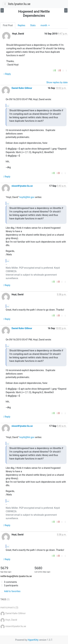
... (8, 105)
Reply (7, 74)
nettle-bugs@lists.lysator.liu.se (16, 576)
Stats (33, 25)
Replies (21, 25)
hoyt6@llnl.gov (27, 197)
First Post (8, 25)
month (44, 25)
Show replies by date (57, 82)
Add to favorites (11, 591)
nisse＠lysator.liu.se (22, 186)
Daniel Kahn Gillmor (22, 88)
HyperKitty (33, 640)
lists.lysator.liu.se (19, 4)
